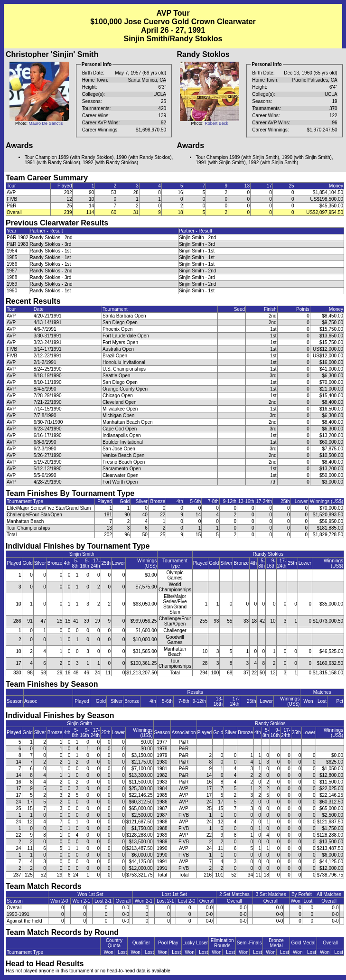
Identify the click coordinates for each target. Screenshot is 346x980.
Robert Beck (216, 123)
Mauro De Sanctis (46, 123)
